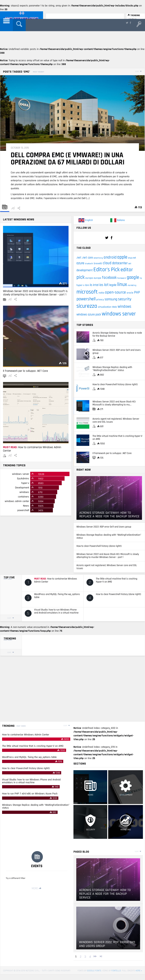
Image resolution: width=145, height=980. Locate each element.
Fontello (116, 971)
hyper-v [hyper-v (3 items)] (80, 285)
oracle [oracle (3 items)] (130, 293)
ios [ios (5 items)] (101, 285)
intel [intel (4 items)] (96, 285)
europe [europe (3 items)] (97, 278)
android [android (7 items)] (110, 257)
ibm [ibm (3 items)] (87, 285)
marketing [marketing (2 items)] (132, 285)
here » (139, 971)
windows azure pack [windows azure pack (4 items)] (89, 315)
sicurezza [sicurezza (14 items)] (87, 306)
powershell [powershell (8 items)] (86, 299)
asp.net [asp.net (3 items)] (132, 258)
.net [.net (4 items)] (79, 258)
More (37, 888)
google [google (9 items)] (133, 277)
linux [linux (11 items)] (122, 284)
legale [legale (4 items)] (113, 285)
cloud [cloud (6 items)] (107, 263)
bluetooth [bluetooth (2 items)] (89, 264)
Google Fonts (94, 971)
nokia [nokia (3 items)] (101, 293)
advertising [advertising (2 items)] (98, 258)
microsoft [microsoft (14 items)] (87, 292)
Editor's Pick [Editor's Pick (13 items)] (107, 270)
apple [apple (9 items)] (122, 257)
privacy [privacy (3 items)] (100, 300)
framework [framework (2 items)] (122, 278)
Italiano (118, 220)
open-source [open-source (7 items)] (115, 292)
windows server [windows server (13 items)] (119, 314)
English (86, 220)
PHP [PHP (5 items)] (137, 292)
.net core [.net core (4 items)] (88, 258)
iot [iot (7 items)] (106, 285)
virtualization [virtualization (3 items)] (105, 307)
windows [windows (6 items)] (124, 307)
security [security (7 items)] (125, 299)
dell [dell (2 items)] (130, 264)
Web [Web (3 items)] (115, 307)
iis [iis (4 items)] (91, 285)
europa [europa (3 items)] (89, 278)
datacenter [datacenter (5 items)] (120, 263)
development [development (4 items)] (85, 270)
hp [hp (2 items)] (141, 278)
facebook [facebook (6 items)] (109, 278)
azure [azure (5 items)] (80, 263)
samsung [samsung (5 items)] (111, 299)
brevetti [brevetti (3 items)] (98, 263)
